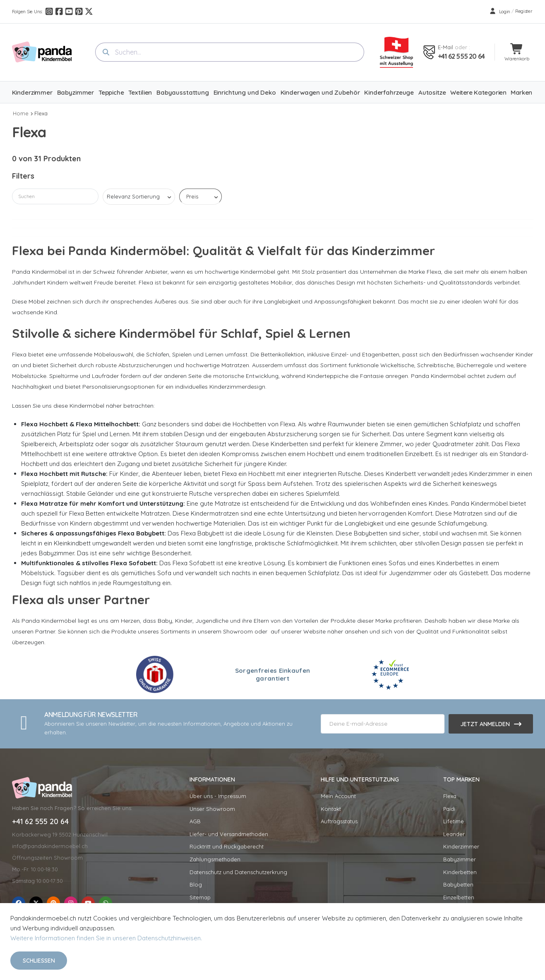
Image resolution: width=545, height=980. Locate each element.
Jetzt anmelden (485, 724)
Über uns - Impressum (218, 796)
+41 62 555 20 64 (461, 56)
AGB (195, 821)
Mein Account (338, 796)
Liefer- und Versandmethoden (229, 834)
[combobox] (230, 52)
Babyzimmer (460, 859)
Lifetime (454, 821)
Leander (454, 834)
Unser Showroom (212, 809)
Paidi (449, 809)
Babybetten (458, 884)
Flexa (41, 113)
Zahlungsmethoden (215, 859)
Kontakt (331, 809)
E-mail (445, 47)
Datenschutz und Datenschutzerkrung (238, 872)
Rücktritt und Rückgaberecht (227, 846)
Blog (196, 884)
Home (21, 113)
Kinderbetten (460, 872)
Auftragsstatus (339, 821)
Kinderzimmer (461, 846)
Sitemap (200, 897)
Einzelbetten (459, 897)
